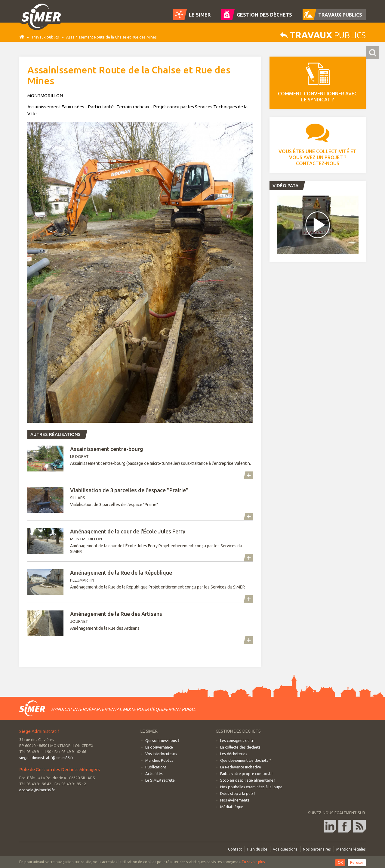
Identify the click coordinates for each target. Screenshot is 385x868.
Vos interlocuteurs (161, 754)
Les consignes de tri (237, 740)
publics (323, 35)
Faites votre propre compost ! (246, 774)
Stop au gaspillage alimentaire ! (248, 780)
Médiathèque (232, 807)
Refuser (357, 862)
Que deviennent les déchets (244, 760)
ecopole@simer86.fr (37, 790)
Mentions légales (351, 849)
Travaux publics (45, 37)
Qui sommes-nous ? (162, 740)
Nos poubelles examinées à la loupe (251, 787)
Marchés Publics (159, 760)
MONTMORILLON (140, 541)
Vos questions (285, 849)
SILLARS (140, 500)
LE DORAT (140, 459)
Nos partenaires (317, 849)
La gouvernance (159, 747)
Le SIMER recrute (160, 780)
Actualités (154, 774)
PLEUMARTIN (140, 582)
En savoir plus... (255, 862)
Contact (235, 849)
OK (340, 862)
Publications (156, 767)
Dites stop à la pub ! (237, 793)
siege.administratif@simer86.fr (46, 758)
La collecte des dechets (240, 747)
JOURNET (140, 623)
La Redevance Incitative (241, 767)
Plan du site (257, 849)
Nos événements (235, 800)
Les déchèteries (234, 754)
